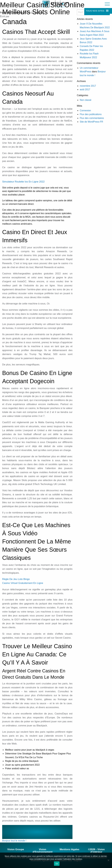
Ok (57, 864)
